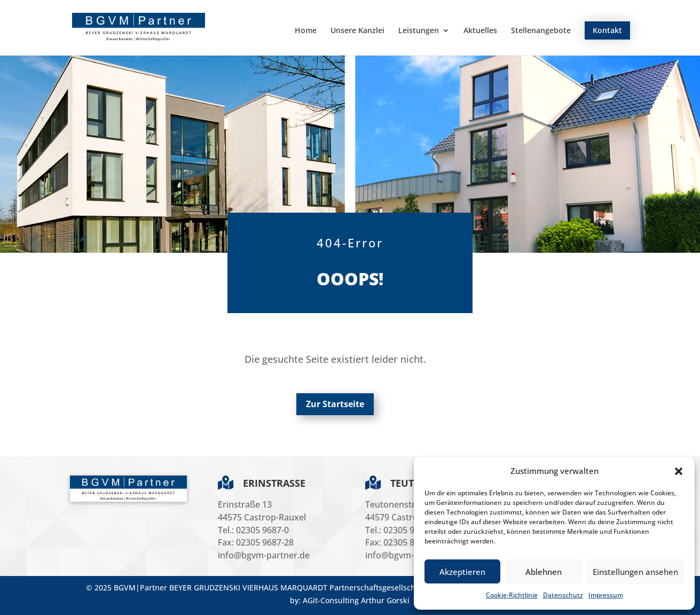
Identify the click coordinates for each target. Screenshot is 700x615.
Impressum (606, 595)
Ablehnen (544, 572)
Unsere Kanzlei (357, 31)
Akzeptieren (462, 572)
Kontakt (607, 30)
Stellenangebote (541, 31)
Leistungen (419, 31)
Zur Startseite (335, 404)
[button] (679, 471)
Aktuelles (480, 31)
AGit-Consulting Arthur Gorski (356, 600)
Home (306, 31)
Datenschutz (563, 595)
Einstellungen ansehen (635, 572)
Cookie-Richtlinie (512, 595)
